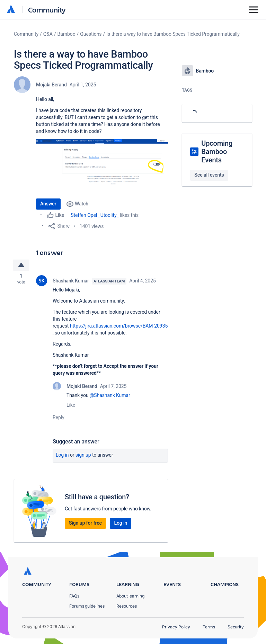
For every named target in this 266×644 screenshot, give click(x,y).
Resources (127, 606)
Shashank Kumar (71, 282)
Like (71, 406)
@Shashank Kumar (110, 396)
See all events (209, 175)
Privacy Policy (176, 627)
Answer (48, 204)
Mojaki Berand (51, 85)
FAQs (74, 596)
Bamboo (66, 34)
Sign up (83, 456)
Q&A (48, 34)
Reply (59, 418)
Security (236, 627)
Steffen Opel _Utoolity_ (95, 215)
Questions (91, 34)
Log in (62, 456)
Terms (209, 627)
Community (47, 10)
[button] (102, 165)
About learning (130, 596)
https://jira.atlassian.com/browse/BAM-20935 (119, 327)
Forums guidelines (87, 606)
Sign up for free (85, 524)
